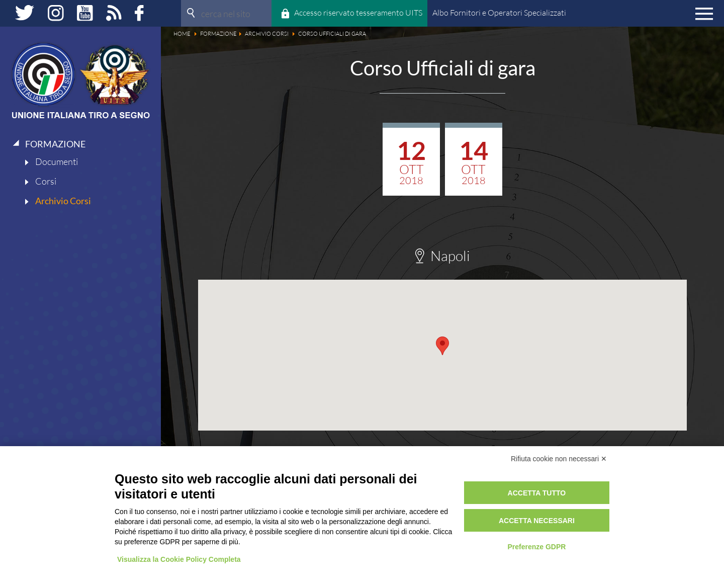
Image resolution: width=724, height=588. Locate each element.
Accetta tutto (537, 493)
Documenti (57, 161)
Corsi (46, 181)
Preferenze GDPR (536, 547)
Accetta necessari (537, 521)
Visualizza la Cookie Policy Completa (179, 559)
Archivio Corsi (63, 201)
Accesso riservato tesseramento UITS (358, 13)
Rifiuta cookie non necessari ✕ (559, 459)
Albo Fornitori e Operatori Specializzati (499, 13)
